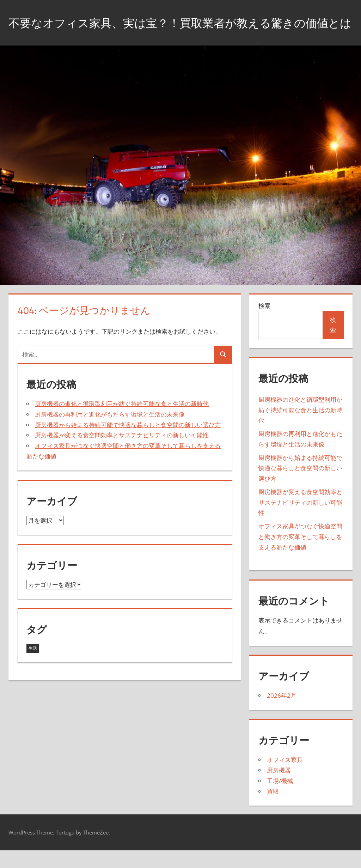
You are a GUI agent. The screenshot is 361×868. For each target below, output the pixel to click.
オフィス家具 (285, 778)
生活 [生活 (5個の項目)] (33, 666)
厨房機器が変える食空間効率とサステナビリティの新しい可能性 (122, 453)
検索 (264, 323)
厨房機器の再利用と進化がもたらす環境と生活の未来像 (110, 432)
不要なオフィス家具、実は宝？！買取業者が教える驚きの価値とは (175, 31)
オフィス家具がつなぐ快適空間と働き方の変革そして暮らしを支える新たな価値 (300, 555)
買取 (273, 809)
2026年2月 (282, 713)
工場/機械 (280, 798)
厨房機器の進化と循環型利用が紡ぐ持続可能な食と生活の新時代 (122, 422)
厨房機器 (279, 788)
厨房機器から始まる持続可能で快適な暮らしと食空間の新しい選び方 (128, 442)
